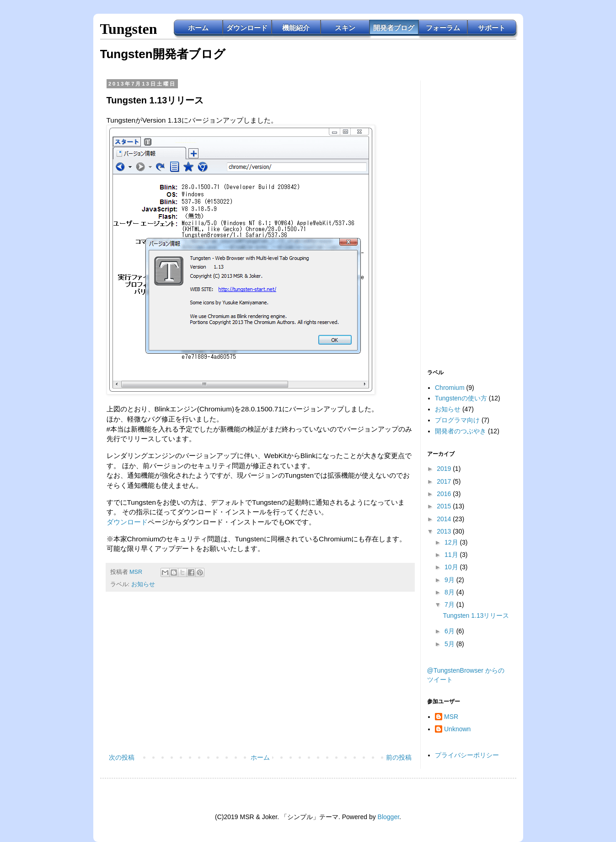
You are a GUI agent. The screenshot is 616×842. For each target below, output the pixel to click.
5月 (450, 644)
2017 (445, 481)
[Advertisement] (260, 676)
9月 (450, 580)
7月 (450, 605)
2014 (445, 519)
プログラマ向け (457, 420)
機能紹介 (296, 28)
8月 (450, 592)
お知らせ (143, 584)
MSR (451, 717)
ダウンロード (247, 28)
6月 (450, 631)
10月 (452, 567)
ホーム (198, 28)
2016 (445, 494)
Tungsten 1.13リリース (476, 615)
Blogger (388, 817)
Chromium (450, 388)
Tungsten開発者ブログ (163, 54)
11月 (452, 555)
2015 (445, 506)
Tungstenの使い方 (461, 398)
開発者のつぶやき (461, 431)
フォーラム (443, 28)
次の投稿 (122, 757)
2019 (445, 469)
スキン (345, 28)
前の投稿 (399, 757)
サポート (492, 28)
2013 (445, 531)
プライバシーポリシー (467, 755)
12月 (452, 542)
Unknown (457, 729)
